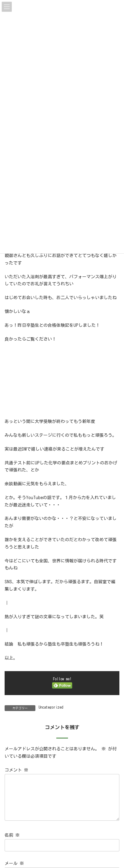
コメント (16, 770)
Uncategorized (51, 707)
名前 (12, 843)
